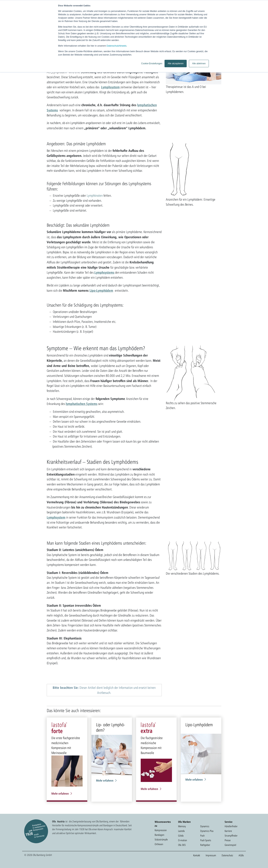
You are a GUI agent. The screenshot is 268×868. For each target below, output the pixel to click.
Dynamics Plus (207, 831)
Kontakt (197, 855)
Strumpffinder (231, 836)
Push (202, 836)
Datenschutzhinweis (117, 46)
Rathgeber (205, 845)
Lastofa (181, 831)
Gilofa (181, 836)
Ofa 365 (182, 845)
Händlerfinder (231, 826)
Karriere (228, 831)
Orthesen (159, 844)
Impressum (211, 855)
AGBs (241, 855)
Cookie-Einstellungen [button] (152, 64)
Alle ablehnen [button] (199, 64)
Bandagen (159, 835)
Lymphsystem (110, 87)
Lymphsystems (104, 272)
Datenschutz (227, 855)
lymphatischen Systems (82, 404)
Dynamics (205, 826)
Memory (182, 826)
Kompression (161, 830)
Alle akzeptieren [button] (176, 64)
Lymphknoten (95, 195)
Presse (228, 840)
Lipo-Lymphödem (101, 290)
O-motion (182, 840)
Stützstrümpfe (161, 840)
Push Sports (206, 840)
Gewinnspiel (230, 845)
